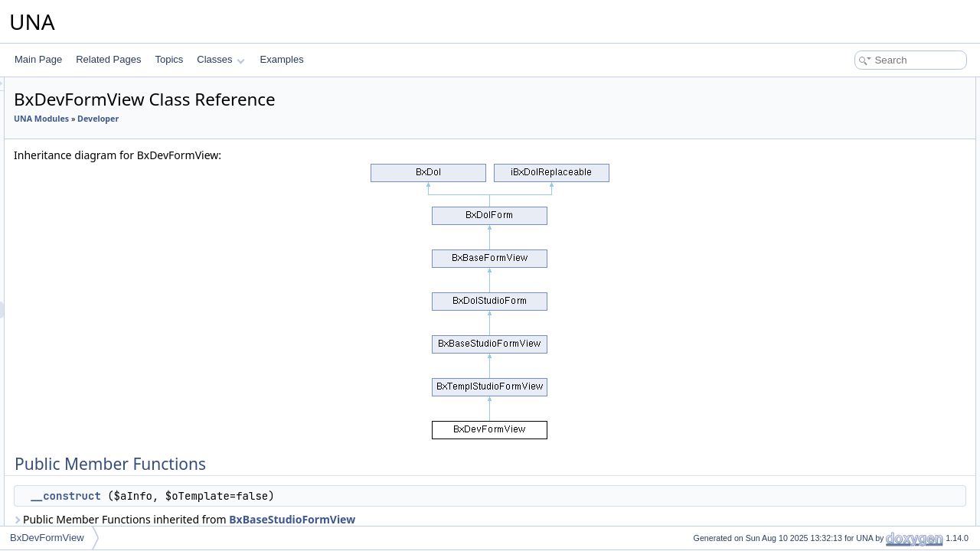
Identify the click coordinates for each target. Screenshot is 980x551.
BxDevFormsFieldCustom (119, 142)
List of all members (848, 170)
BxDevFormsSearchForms (121, 293)
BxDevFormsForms (106, 226)
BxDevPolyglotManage (113, 461)
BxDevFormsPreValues (114, 259)
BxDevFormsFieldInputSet (120, 158)
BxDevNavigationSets (111, 411)
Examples (282, 59)
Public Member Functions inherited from (376, 519)
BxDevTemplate (99, 495)
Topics (169, 59)
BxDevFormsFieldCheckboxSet (131, 108)
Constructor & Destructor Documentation (892, 136)
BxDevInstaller (96, 512)
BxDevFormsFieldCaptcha (120, 175)
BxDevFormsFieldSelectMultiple (132, 91)
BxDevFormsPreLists (110, 243)
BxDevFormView (101, 310)
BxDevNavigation (102, 360)
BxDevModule (95, 344)
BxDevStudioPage (104, 478)
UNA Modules (233, 119)
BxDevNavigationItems (113, 377)
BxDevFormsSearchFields (120, 276)
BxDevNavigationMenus (116, 394)
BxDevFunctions (100, 327)
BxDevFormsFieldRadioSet (122, 125)
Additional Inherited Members (869, 119)
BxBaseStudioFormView (483, 519)
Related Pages (108, 59)
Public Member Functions (861, 86)
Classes (220, 59)
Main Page (38, 59)
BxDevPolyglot (96, 445)
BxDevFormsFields (105, 209)
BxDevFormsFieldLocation (121, 192)
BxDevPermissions (105, 428)
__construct (256, 496)
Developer (289, 119)
